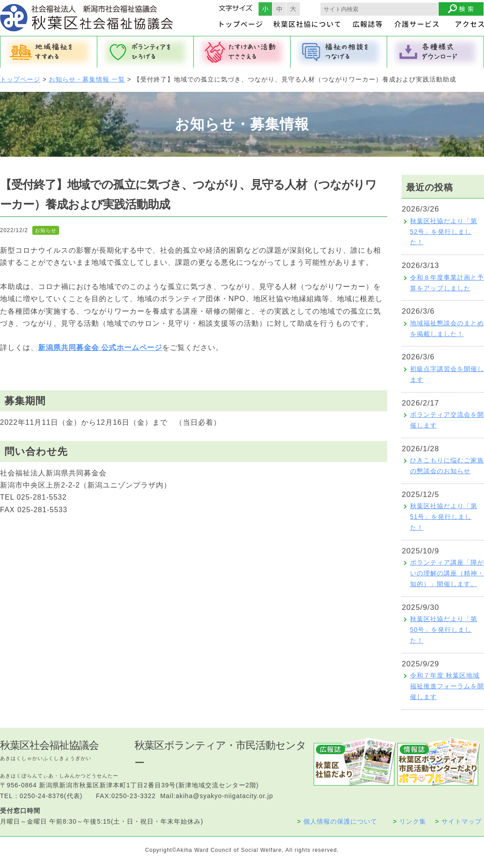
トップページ (20, 79)
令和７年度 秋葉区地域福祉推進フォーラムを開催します (447, 686)
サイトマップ (458, 821)
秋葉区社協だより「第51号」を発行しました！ (444, 517)
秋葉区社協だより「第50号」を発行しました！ (444, 630)
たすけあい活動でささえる (242, 52)
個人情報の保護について (337, 821)
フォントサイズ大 (293, 9)
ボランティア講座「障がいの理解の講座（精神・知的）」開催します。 (447, 573)
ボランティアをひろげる (145, 52)
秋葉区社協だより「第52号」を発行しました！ (444, 232)
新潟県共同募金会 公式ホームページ (100, 348)
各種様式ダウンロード (436, 52)
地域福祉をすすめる (48, 52)
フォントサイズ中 (279, 9)
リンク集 (410, 821)
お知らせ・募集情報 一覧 (87, 79)
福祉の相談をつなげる (339, 52)
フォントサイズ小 (265, 9)
